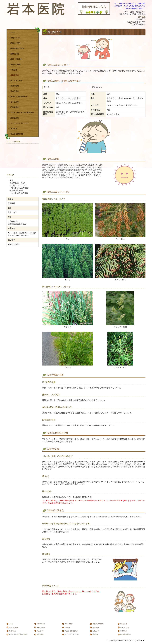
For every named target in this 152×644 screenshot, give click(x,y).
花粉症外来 (15, 75)
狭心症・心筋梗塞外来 (19, 97)
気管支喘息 (15, 86)
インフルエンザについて (20, 123)
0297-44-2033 (140, 24)
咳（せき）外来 (16, 80)
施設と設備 (15, 54)
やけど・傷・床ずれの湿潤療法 (22, 113)
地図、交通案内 (16, 59)
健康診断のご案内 (17, 48)
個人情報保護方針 (17, 134)
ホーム (13, 32)
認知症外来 (15, 118)
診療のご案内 (15, 43)
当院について (15, 38)
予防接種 (14, 70)
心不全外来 (15, 102)
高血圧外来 (15, 91)
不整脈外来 (15, 107)
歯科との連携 (15, 64)
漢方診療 (14, 129)
